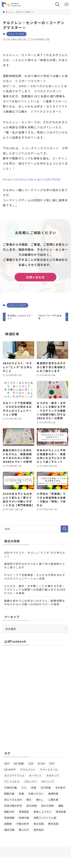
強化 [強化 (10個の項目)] (29, 800)
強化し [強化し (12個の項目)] (40, 800)
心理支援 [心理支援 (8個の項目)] (53, 800)
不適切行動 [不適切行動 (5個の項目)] (11, 787)
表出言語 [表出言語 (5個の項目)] (39, 824)
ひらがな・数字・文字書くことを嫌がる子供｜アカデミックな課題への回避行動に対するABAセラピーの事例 (35, 589)
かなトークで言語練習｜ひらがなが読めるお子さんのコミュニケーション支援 (35, 577)
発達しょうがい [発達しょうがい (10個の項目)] (43, 812)
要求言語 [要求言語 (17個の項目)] (53, 824)
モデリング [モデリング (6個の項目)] (48, 781)
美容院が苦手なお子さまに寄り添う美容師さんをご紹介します (35, 565)
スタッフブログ (16, 34)
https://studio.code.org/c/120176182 (32, 179)
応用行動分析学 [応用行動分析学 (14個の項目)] (13, 806)
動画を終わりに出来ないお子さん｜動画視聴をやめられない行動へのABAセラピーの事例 (35, 602)
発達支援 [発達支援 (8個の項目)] (61, 812)
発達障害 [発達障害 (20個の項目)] (9, 818)
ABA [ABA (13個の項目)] (7, 763)
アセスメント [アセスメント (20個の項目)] (28, 769)
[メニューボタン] (66, 5)
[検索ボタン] (57, 5)
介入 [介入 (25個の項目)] (24, 787)
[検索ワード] (35, 529)
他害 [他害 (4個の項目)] (34, 787)
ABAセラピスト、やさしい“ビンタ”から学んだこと (35, 554)
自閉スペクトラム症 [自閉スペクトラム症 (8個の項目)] (45, 818)
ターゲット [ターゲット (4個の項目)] (35, 775)
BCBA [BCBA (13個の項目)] (41, 763)
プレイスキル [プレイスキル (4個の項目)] (12, 781)
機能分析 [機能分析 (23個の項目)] (9, 812)
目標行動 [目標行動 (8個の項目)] (24, 818)
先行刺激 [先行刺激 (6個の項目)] (46, 787)
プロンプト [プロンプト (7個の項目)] (30, 781)
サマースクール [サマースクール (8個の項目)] (49, 769)
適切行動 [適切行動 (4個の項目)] (9, 830)
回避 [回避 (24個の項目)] (21, 794)
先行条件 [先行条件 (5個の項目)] (60, 787)
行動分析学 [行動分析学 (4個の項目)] (23, 824)
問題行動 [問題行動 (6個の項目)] (9, 794)
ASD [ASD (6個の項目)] (31, 763)
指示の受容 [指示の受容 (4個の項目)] (48, 806)
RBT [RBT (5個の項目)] (52, 763)
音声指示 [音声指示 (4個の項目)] (39, 830)
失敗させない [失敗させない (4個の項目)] (36, 794)
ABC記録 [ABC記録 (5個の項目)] (19, 763)
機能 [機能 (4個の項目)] (61, 806)
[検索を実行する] (64, 529)
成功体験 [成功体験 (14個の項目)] (32, 806)
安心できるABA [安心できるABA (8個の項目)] (13, 800)
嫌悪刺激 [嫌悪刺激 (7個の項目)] (53, 794)
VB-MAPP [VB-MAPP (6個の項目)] (10, 769)
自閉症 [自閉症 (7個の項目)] (8, 824)
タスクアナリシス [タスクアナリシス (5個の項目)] (14, 775)
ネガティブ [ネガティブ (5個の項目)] (53, 775)
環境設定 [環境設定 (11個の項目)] (24, 812)
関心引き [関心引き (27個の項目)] (24, 830)
